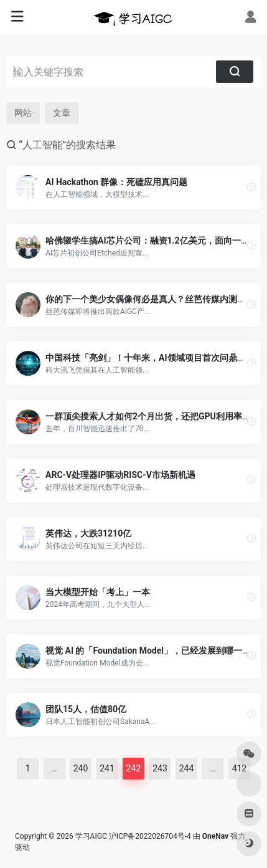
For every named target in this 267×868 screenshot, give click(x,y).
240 (81, 768)
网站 (23, 113)
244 (187, 768)
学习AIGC (91, 836)
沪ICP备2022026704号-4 (150, 836)
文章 (62, 113)
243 (160, 768)
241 (107, 768)
